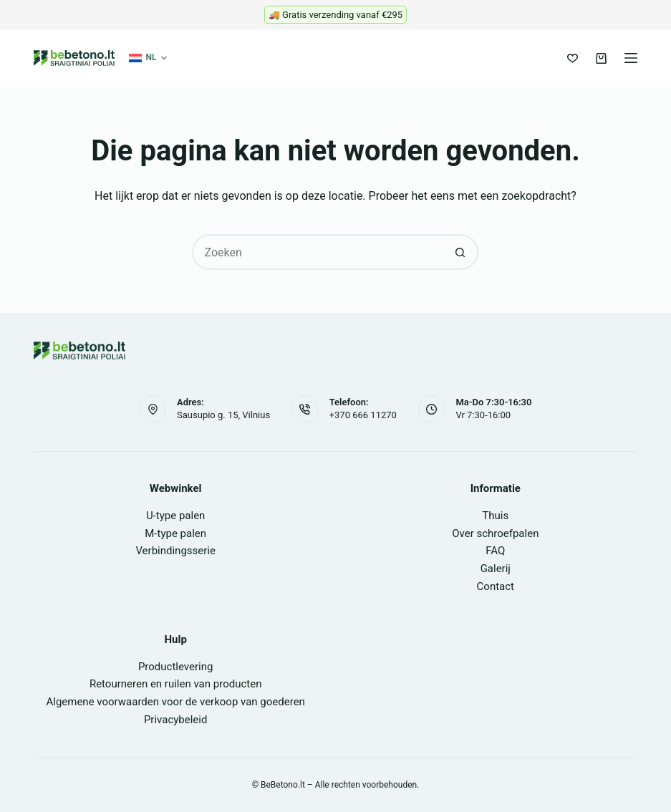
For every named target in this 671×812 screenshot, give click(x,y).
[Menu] (631, 58)
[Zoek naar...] (317, 252)
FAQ (495, 551)
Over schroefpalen (495, 533)
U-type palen (175, 516)
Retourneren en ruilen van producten (176, 684)
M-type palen (175, 533)
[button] (148, 58)
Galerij (496, 569)
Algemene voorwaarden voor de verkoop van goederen (175, 702)
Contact (496, 586)
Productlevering (176, 667)
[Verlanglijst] (573, 58)
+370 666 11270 (363, 415)
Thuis (495, 516)
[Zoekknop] (460, 252)
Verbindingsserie (175, 551)
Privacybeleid (176, 720)
